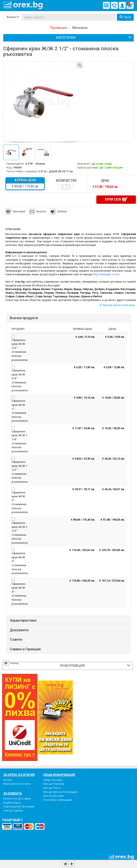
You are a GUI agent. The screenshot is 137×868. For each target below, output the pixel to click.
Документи (19, 630)
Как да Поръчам (54, 783)
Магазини (80, 28)
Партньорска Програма (19, 806)
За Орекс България (19, 774)
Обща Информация (59, 774)
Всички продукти (24, 317)
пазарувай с (13, 819)
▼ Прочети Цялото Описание (117, 305)
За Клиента (13, 793)
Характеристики (23, 620)
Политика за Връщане (58, 799)
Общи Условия (53, 779)
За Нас (8, 779)
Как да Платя (52, 787)
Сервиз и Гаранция (25, 649)
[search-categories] (13, 17)
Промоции (58, 28)
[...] (69, 17)
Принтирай (15, 211)
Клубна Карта (12, 802)
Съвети (16, 639)
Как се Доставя (54, 795)
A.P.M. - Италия (35, 164)
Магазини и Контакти (17, 783)
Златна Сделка (13, 810)
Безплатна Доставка (17, 798)
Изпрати (41, 211)
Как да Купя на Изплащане (60, 791)
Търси (125, 17)
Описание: (13, 229)
